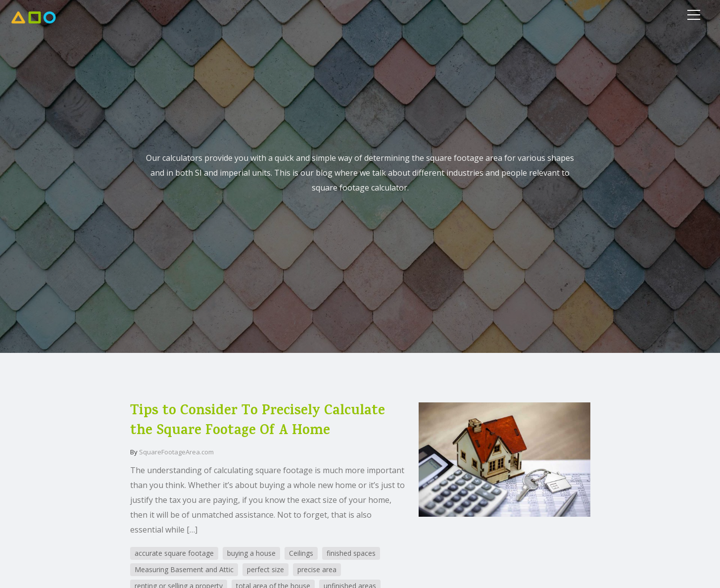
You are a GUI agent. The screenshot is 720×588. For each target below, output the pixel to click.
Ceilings (301, 553)
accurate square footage (174, 553)
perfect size (265, 569)
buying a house (251, 553)
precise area (317, 569)
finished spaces (351, 553)
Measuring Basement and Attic (184, 569)
